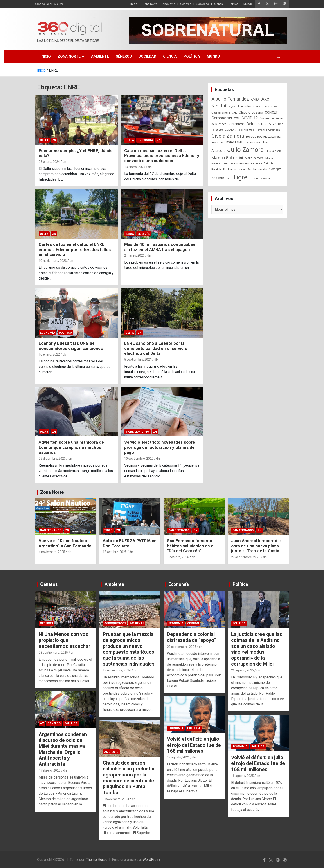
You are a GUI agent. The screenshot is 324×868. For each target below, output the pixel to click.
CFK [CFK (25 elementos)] (234, 113)
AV (42, 723)
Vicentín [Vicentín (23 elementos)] (266, 179)
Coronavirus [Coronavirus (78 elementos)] (222, 118)
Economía (48, 333)
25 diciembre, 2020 (52, 459)
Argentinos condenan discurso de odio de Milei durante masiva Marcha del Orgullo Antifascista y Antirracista (63, 749)
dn (64, 162)
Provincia (145, 140)
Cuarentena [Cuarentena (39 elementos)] (236, 124)
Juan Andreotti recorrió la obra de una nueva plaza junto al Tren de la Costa (256, 546)
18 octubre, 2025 (115, 552)
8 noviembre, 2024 (116, 799)
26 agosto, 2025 (242, 670)
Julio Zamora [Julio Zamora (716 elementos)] (245, 150)
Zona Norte (150, 4)
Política (234, 4)
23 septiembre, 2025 (246, 557)
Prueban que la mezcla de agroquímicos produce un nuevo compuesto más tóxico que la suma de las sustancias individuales (129, 649)
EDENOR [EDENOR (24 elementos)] (230, 130)
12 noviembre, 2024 (117, 670)
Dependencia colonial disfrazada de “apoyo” (191, 637)
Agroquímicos (115, 623)
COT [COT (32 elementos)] (237, 118)
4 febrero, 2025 (50, 770)
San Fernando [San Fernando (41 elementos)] (257, 169)
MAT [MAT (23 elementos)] (226, 163)
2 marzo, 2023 (134, 255)
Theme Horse (97, 860)
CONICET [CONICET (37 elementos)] (271, 112)
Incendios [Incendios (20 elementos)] (217, 143)
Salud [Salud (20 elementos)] (242, 170)
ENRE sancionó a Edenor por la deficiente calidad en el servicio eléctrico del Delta (156, 348)
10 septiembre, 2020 (139, 459)
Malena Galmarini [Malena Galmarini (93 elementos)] (227, 158)
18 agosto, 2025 (178, 757)
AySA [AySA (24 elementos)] (232, 107)
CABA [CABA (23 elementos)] (257, 107)
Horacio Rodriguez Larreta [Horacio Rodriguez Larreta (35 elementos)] (263, 136)
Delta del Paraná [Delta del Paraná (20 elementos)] (267, 124)
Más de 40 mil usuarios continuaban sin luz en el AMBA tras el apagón (160, 247)
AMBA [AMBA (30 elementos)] (255, 100)
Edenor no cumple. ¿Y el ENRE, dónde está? (76, 153)
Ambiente (169, 4)
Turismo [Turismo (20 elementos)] (254, 179)
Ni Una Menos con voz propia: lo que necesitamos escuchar (64, 640)
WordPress (152, 860)
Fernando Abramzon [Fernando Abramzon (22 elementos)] (268, 130)
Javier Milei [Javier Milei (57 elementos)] (233, 142)
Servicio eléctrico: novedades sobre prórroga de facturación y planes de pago (160, 447)
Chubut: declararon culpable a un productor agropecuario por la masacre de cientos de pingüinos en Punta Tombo (129, 778)
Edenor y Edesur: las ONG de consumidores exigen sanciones (71, 346)
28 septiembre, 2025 (53, 653)
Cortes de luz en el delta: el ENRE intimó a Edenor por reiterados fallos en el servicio (75, 249)
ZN (54, 140)
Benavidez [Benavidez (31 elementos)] (245, 106)
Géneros (186, 4)
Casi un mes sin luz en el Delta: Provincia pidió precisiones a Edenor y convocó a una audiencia (162, 156)
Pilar (44, 432)
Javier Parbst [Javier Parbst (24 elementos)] (252, 143)
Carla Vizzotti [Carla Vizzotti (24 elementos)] (271, 107)
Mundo (248, 4)
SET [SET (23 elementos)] (229, 179)
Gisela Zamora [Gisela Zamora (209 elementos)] (228, 136)
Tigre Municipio (137, 432)
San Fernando (51, 530)
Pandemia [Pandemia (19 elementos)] (256, 164)
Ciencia (219, 4)
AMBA (130, 234)
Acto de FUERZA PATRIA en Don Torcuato (130, 543)
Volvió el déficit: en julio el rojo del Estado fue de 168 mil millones (194, 745)
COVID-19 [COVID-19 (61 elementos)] (250, 118)
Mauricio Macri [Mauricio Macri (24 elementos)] (240, 163)
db (64, 354)
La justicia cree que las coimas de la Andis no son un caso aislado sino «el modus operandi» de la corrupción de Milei (257, 649)
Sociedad (203, 4)
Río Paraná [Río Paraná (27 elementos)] (230, 170)
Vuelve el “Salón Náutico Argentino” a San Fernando (65, 543)
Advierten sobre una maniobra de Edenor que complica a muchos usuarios (71, 447)
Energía (144, 234)
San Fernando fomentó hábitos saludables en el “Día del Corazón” (191, 546)
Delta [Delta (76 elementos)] (251, 124)
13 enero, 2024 (135, 167)
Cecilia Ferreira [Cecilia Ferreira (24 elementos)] (221, 113)
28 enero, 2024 (49, 162)
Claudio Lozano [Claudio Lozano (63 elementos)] (251, 112)
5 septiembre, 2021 (138, 360)
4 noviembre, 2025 (52, 552)
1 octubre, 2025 (178, 557)
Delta (44, 140)
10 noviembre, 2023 (53, 261)
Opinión (193, 623)
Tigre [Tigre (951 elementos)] (240, 177)
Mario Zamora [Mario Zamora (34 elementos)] (254, 158)
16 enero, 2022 (49, 354)
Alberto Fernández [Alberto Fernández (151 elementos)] (230, 99)
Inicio (134, 4)
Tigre (108, 530)
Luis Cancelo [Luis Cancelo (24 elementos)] (274, 151)
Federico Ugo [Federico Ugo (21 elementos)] (246, 130)
